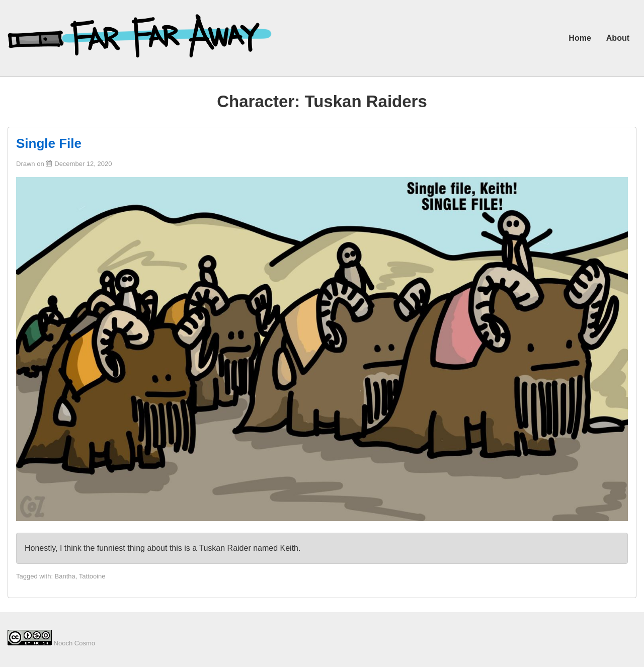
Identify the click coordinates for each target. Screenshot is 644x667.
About (618, 38)
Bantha (65, 576)
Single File (49, 143)
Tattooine (92, 576)
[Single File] (83, 164)
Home (580, 38)
